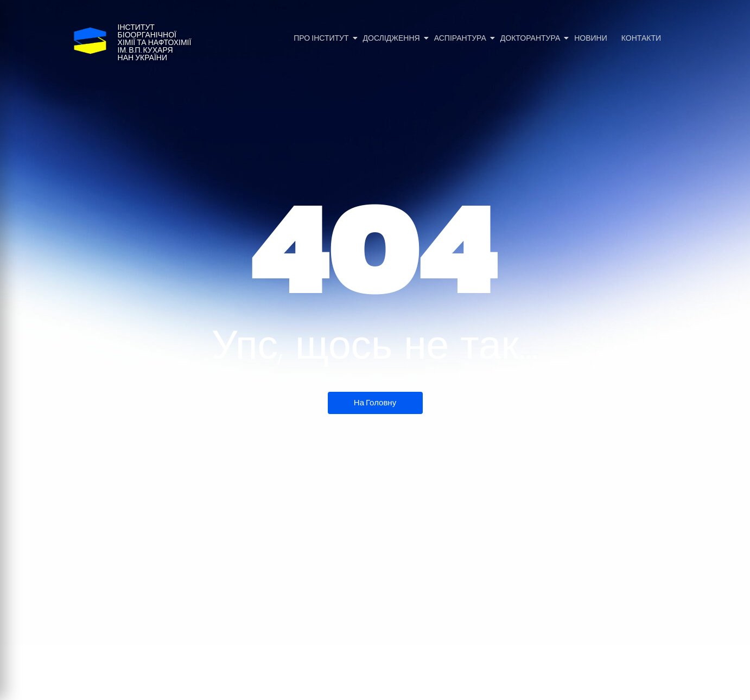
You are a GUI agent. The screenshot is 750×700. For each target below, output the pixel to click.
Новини (591, 38)
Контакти (641, 38)
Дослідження (392, 38)
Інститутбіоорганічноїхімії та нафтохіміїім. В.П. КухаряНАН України (155, 43)
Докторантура (531, 38)
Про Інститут (322, 38)
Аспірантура (461, 38)
